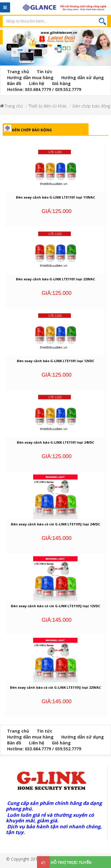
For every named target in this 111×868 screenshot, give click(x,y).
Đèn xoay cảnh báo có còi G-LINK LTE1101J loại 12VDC (55, 606)
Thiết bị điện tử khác (48, 106)
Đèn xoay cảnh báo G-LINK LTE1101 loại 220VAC (55, 279)
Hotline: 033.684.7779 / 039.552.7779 (44, 89)
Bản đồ (14, 83)
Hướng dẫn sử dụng (83, 77)
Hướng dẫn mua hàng (30, 77)
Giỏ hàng (61, 83)
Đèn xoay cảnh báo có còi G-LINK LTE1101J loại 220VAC (55, 687)
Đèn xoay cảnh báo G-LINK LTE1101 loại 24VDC (55, 442)
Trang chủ (18, 72)
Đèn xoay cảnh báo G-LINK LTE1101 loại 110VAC (55, 197)
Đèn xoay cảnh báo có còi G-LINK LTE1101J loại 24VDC (55, 524)
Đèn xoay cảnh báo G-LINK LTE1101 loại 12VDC (55, 361)
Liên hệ (37, 83)
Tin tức (45, 72)
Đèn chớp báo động (91, 106)
